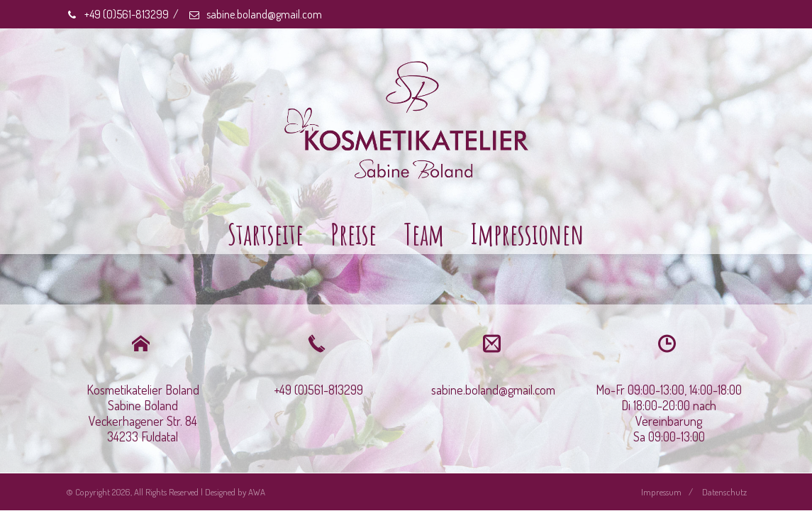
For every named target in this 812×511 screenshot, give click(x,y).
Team (424, 234)
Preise (354, 234)
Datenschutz (724, 492)
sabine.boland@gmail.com (255, 14)
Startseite (266, 234)
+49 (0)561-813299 (117, 14)
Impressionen (528, 234)
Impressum (661, 492)
